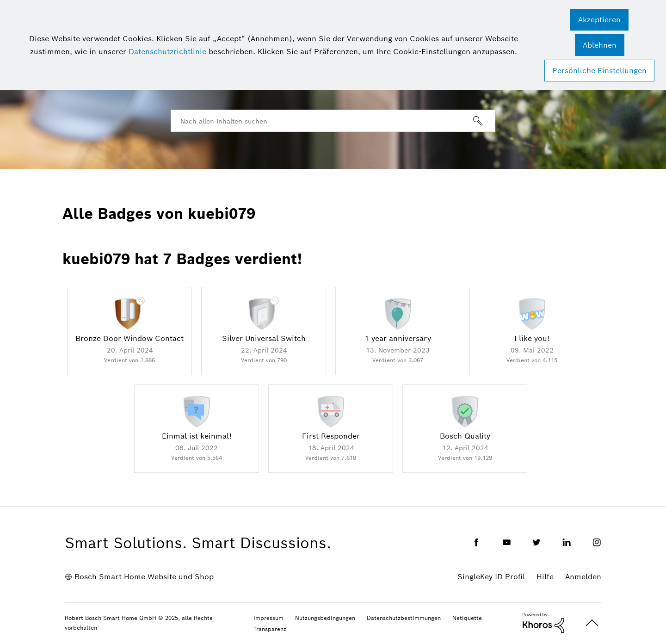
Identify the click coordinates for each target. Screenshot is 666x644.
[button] (599, 20)
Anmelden (583, 577)
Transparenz (270, 629)
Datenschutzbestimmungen (404, 618)
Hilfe (545, 577)
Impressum (268, 618)
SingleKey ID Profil (491, 577)
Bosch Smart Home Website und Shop (144, 577)
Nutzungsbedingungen (325, 618)
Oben (592, 623)
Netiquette (467, 618)
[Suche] (333, 121)
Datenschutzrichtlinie (167, 52)
